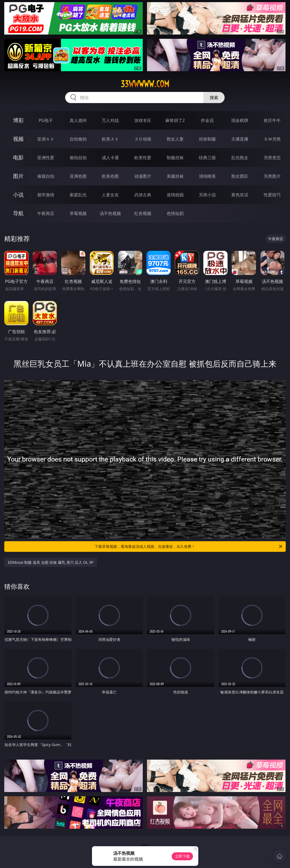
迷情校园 (175, 195)
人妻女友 (110, 195)
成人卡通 (110, 158)
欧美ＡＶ (110, 139)
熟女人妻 (175, 139)
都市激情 (46, 195)
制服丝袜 (175, 158)
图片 (18, 176)
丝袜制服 (207, 139)
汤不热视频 (110, 213)
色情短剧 (175, 213)
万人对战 (110, 120)
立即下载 (182, 856)
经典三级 (207, 158)
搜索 (214, 98)
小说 (18, 195)
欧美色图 (110, 176)
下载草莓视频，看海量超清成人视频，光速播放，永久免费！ (189, 547)
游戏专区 (143, 120)
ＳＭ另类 (272, 139)
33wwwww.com (145, 84)
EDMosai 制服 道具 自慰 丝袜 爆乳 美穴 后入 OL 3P (51, 562)
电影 (18, 157)
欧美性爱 (143, 158)
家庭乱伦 (78, 195)
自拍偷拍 (78, 139)
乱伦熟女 (240, 158)
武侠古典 (143, 195)
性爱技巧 (272, 195)
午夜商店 (46, 213)
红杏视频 (143, 213)
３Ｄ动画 (143, 139)
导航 (18, 213)
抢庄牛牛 (272, 120)
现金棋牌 (240, 120)
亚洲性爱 (46, 158)
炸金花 (207, 120)
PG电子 (46, 120)
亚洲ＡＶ (46, 139)
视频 (18, 139)
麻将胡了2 (175, 120)
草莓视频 (78, 213)
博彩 (18, 120)
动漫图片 (143, 176)
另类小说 (207, 195)
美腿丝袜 (175, 176)
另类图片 (272, 176)
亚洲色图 (78, 176)
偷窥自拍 (46, 176)
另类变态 (272, 158)
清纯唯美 (207, 176)
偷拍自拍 (78, 158)
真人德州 (78, 120)
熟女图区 (240, 176)
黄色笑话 (240, 195)
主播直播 (240, 139)
